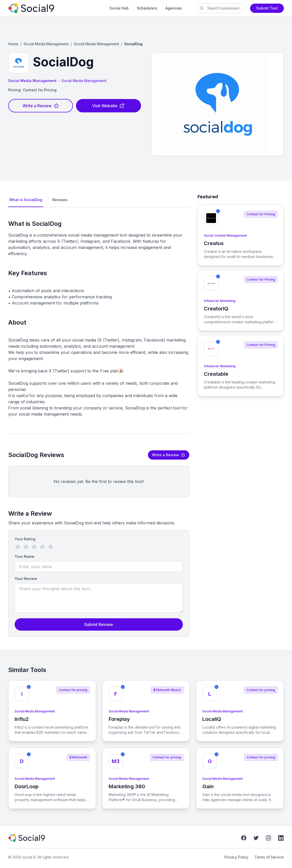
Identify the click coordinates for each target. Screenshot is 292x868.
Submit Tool (267, 8)
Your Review (26, 579)
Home (13, 44)
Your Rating (25, 539)
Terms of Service (269, 857)
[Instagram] (268, 838)
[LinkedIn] (281, 838)
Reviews (60, 200)
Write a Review (41, 106)
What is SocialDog (26, 200)
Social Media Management (46, 44)
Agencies (174, 8)
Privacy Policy (236, 857)
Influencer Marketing (220, 301)
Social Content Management (225, 235)
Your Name (25, 556)
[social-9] (51, 8)
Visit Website (108, 106)
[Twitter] (256, 838)
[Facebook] (244, 838)
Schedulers (147, 8)
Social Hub (119, 8)
